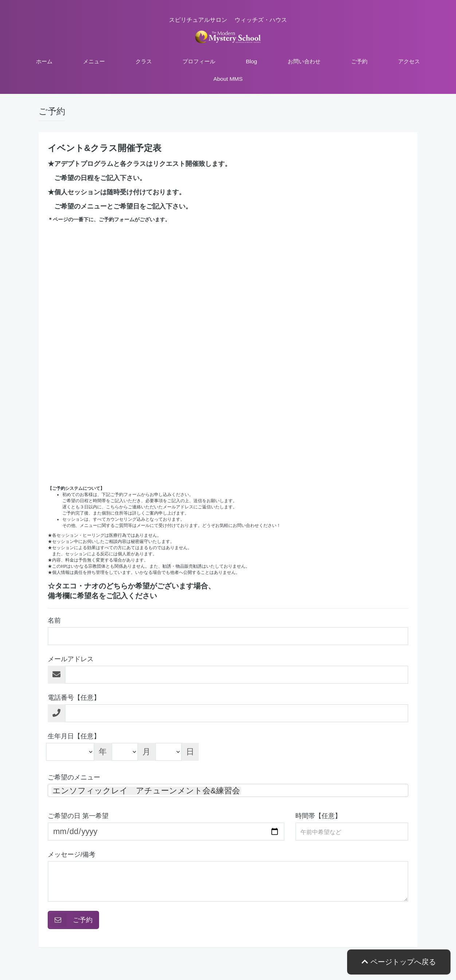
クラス (144, 61)
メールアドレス (71, 659)
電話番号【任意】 (74, 698)
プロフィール (199, 61)
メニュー (94, 61)
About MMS (228, 79)
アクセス (409, 61)
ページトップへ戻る (399, 962)
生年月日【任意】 (74, 736)
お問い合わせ (304, 61)
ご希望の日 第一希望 (78, 816)
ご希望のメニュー (74, 777)
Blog (251, 61)
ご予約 (359, 61)
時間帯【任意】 (318, 816)
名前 (54, 620)
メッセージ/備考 (72, 854)
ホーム (44, 61)
